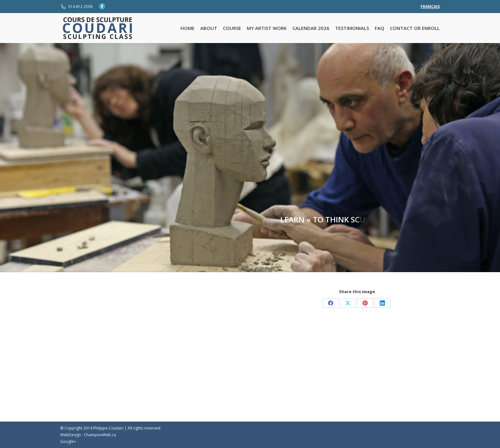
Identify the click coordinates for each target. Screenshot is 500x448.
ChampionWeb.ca (100, 435)
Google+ (68, 441)
